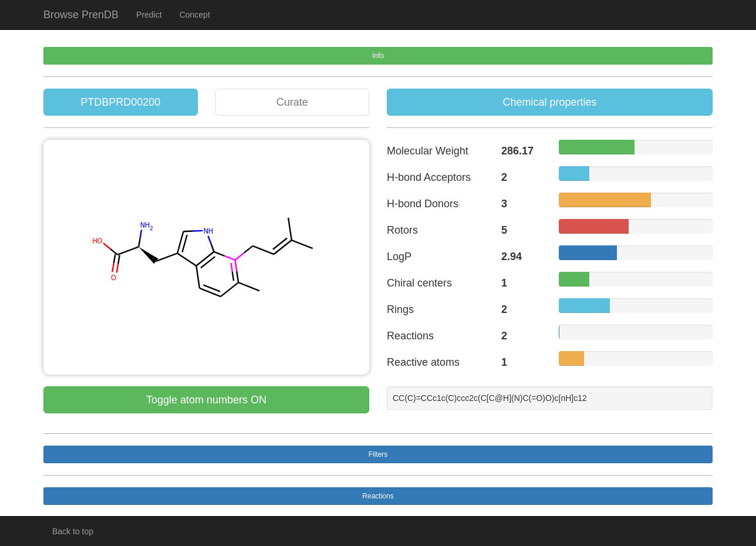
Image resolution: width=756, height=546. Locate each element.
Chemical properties (549, 102)
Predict (149, 15)
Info (378, 56)
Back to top (73, 531)
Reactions (378, 496)
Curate (292, 102)
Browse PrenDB (81, 15)
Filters (378, 454)
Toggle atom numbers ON (206, 400)
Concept (195, 15)
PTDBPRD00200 (120, 102)
